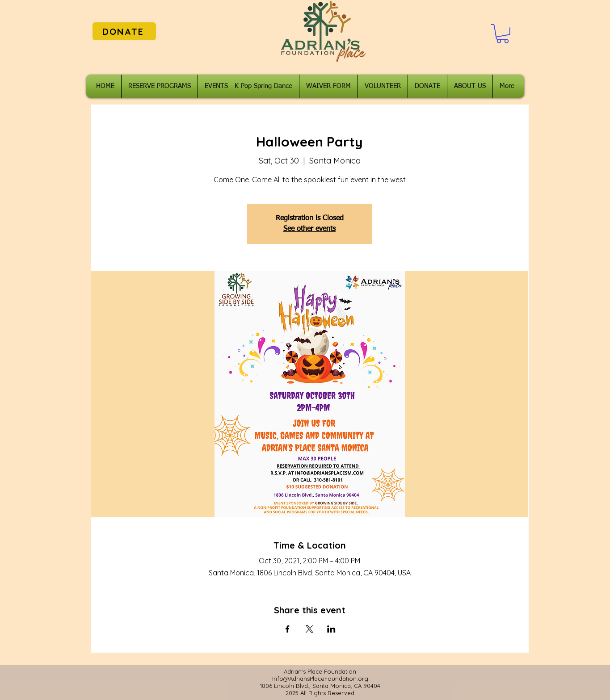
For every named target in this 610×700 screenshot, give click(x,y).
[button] (503, 34)
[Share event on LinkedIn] (331, 629)
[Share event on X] (309, 629)
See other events (309, 229)
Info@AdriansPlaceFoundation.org (320, 679)
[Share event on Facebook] (288, 629)
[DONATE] (124, 31)
